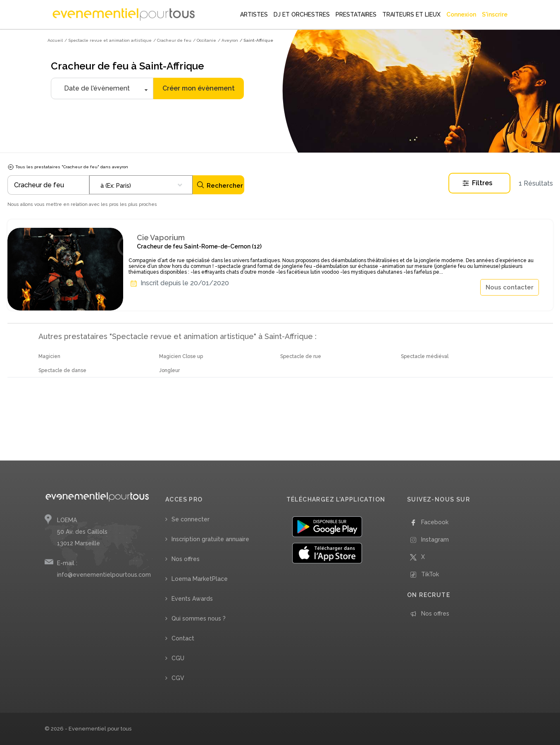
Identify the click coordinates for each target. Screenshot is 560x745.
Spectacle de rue (301, 356)
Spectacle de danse (62, 370)
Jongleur (169, 370)
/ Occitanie (205, 40)
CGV (178, 678)
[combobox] (141, 185)
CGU (178, 658)
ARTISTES (254, 14)
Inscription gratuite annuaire (210, 539)
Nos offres (186, 559)
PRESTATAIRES (356, 14)
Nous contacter (510, 287)
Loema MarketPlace (200, 579)
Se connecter (191, 519)
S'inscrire (495, 14)
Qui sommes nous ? (199, 618)
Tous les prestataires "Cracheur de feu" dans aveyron (68, 167)
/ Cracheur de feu (172, 40)
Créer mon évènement (199, 88)
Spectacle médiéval (425, 356)
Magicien (49, 356)
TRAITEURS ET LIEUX (411, 14)
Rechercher (220, 185)
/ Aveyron (228, 40)
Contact (183, 638)
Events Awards (192, 599)
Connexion (461, 14)
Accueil (55, 40)
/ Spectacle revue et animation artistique (108, 40)
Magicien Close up (181, 356)
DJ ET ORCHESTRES (302, 14)
